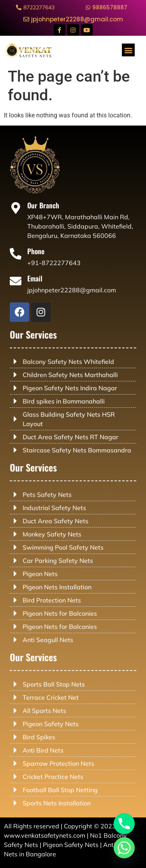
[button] (128, 50)
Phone (41, 252)
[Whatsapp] (124, 848)
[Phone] (23, 254)
